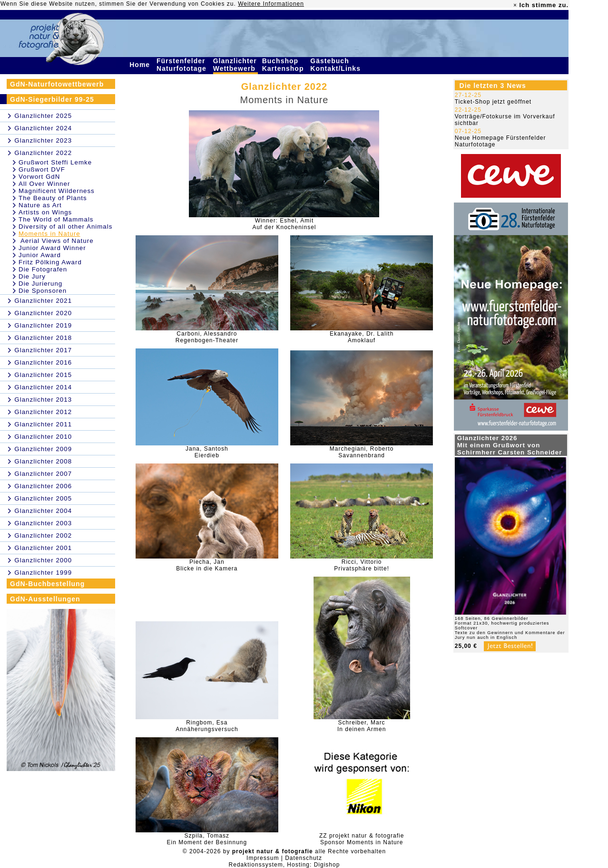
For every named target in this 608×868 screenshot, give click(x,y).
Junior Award (40, 255)
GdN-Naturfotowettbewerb (57, 84)
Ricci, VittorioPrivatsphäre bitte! (362, 565)
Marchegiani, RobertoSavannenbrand (362, 452)
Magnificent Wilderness (57, 191)
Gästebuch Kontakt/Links (336, 65)
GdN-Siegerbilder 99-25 (52, 99)
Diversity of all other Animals (65, 227)
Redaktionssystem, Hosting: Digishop (284, 865)
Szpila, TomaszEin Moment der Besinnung (207, 839)
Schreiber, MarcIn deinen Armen (362, 726)
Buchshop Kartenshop (284, 65)
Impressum (263, 858)
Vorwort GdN (39, 177)
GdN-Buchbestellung (47, 584)
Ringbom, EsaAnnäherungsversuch (207, 726)
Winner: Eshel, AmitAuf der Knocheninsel (284, 224)
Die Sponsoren (43, 291)
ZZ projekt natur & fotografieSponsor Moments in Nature (362, 839)
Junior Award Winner (52, 248)
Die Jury (32, 276)
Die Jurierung (40, 284)
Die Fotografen (43, 269)
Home (141, 65)
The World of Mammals (56, 219)
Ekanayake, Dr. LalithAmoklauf (362, 337)
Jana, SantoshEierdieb (207, 452)
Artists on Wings (45, 212)
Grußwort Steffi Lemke (55, 162)
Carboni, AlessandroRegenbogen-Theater (207, 337)
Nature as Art (40, 205)
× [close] (515, 5)
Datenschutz (304, 858)
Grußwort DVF (42, 169)
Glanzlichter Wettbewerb (235, 65)
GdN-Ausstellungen (45, 599)
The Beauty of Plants (53, 198)
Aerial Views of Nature (56, 241)
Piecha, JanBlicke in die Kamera (207, 565)
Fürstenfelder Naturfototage (183, 65)
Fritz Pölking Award (50, 262)
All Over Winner (44, 184)
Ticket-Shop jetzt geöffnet (493, 102)
